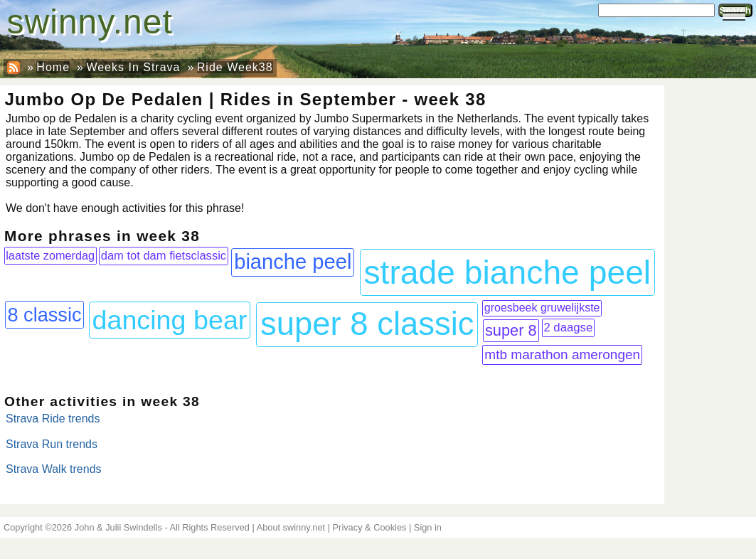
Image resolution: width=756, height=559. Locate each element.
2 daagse (568, 328)
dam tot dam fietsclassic (164, 256)
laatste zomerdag (50, 255)
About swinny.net (291, 527)
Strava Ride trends (53, 419)
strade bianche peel (507, 272)
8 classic (44, 315)
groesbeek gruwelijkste (542, 308)
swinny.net (90, 22)
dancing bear (169, 320)
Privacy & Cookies (370, 527)
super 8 (511, 330)
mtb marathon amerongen (562, 355)
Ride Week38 (235, 67)
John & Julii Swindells (118, 527)
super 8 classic (367, 324)
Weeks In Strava (133, 67)
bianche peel (293, 262)
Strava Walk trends (54, 469)
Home (53, 67)
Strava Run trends (52, 444)
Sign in (428, 527)
